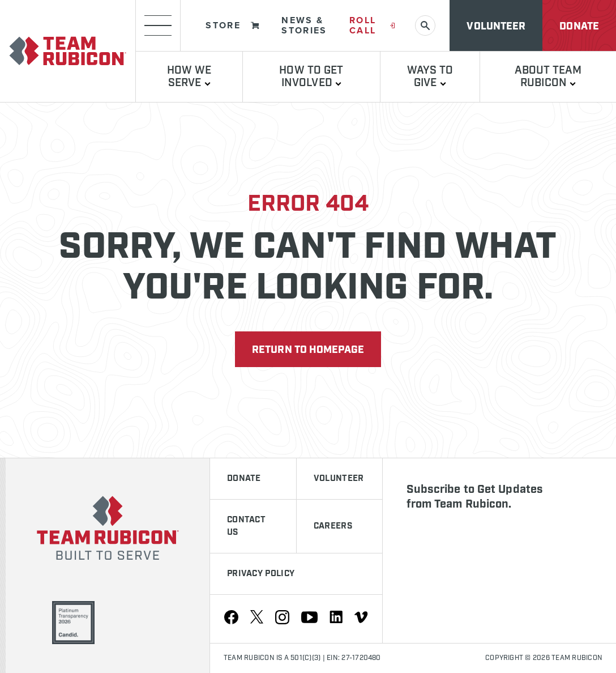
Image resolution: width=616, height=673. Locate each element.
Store (232, 25)
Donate (579, 27)
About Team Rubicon (548, 77)
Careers (333, 526)
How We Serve (189, 77)
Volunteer (496, 27)
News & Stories (304, 25)
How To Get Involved (311, 77)
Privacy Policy (261, 574)
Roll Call (372, 25)
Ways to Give (430, 77)
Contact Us (246, 526)
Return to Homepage (308, 350)
